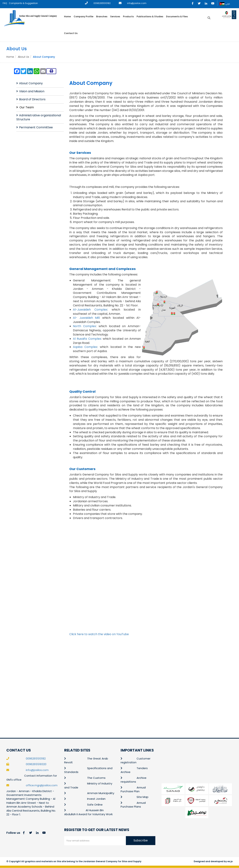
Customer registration (136, 761)
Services (115, 16)
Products (128, 16)
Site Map (143, 797)
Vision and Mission (32, 91)
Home (67, 16)
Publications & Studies (150, 16)
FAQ (5, 3)
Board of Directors (32, 99)
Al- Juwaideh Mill (86, 318)
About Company (31, 83)
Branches (102, 16)
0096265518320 (36, 764)
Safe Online (95, 805)
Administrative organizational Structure (39, 117)
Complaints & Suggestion (23, 3)
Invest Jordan (96, 799)
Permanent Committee (36, 128)
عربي (225, 4)
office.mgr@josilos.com (42, 785)
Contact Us (71, 33)
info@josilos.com (137, 3)
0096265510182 (102, 3)
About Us (23, 57)
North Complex (84, 326)
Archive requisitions (134, 780)
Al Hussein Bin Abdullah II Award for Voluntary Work (88, 812)
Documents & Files (177, 16)
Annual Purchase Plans (133, 805)
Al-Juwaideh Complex (90, 310)
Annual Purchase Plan (133, 789)
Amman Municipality (101, 793)
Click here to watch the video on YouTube (99, 634)
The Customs (96, 778)
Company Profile (83, 16)
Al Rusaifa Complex (87, 339)
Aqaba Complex (85, 347)
